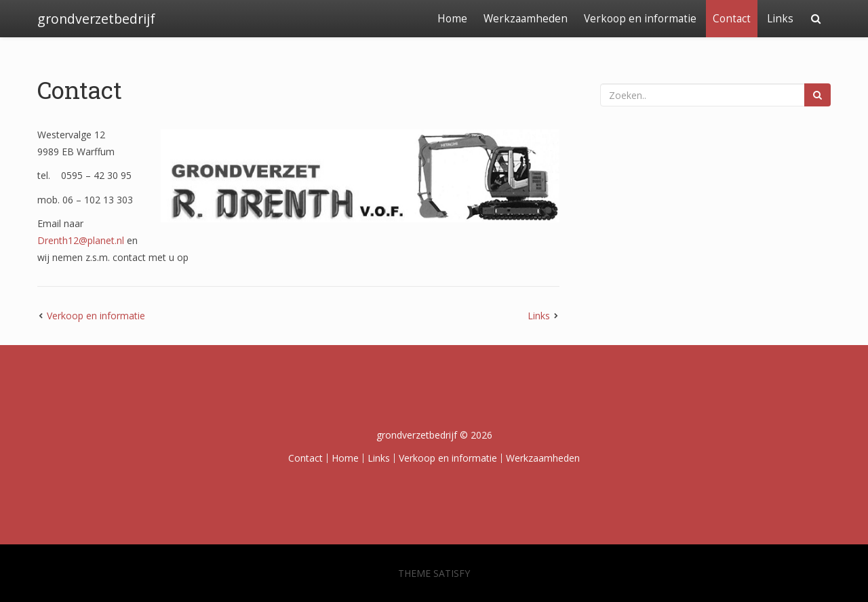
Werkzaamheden (526, 19)
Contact (732, 19)
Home (452, 19)
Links (780, 19)
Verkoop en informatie (640, 19)
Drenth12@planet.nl (81, 240)
